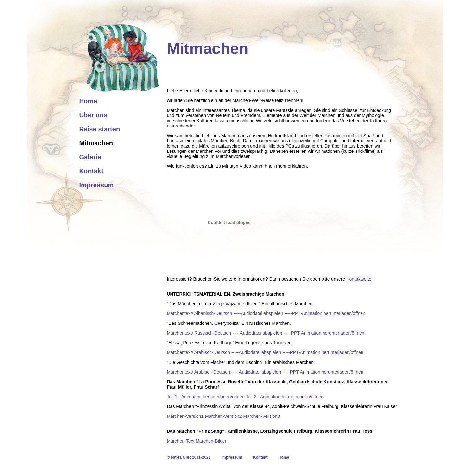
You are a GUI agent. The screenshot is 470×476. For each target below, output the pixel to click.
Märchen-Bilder (211, 441)
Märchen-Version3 (262, 416)
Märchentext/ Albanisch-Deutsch (200, 313)
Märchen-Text (181, 441)
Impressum (97, 185)
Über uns (93, 115)
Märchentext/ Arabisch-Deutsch (199, 352)
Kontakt (91, 171)
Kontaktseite (359, 279)
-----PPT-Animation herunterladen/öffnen (325, 313)
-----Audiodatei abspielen (258, 313)
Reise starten (100, 129)
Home (88, 101)
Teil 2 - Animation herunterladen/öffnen (285, 397)
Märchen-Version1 (185, 416)
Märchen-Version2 (223, 416)
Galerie (90, 157)
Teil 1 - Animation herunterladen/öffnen (206, 397)
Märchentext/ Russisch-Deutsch (199, 333)
